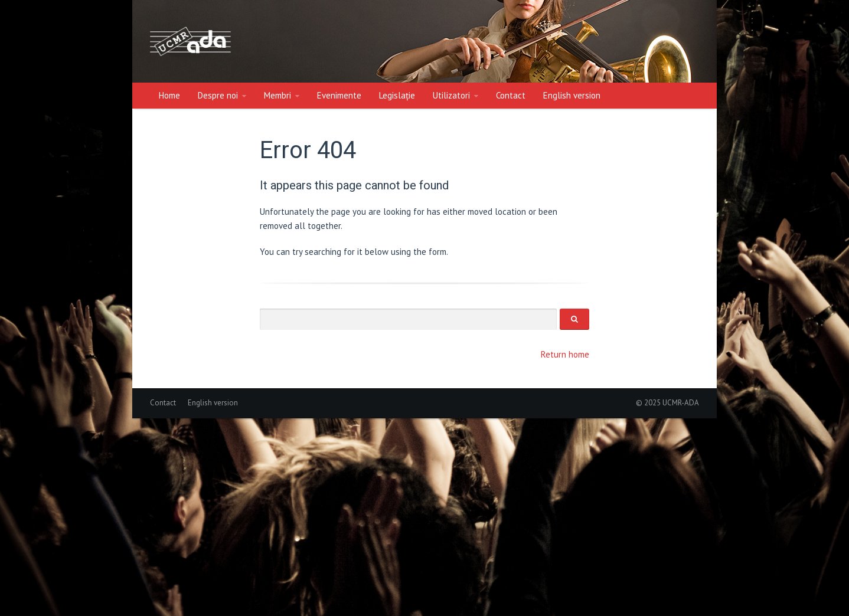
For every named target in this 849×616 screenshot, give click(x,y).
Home (169, 95)
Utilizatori (451, 95)
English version (572, 95)
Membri (277, 95)
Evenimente (339, 95)
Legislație (397, 95)
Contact (511, 95)
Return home (565, 354)
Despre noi (218, 95)
